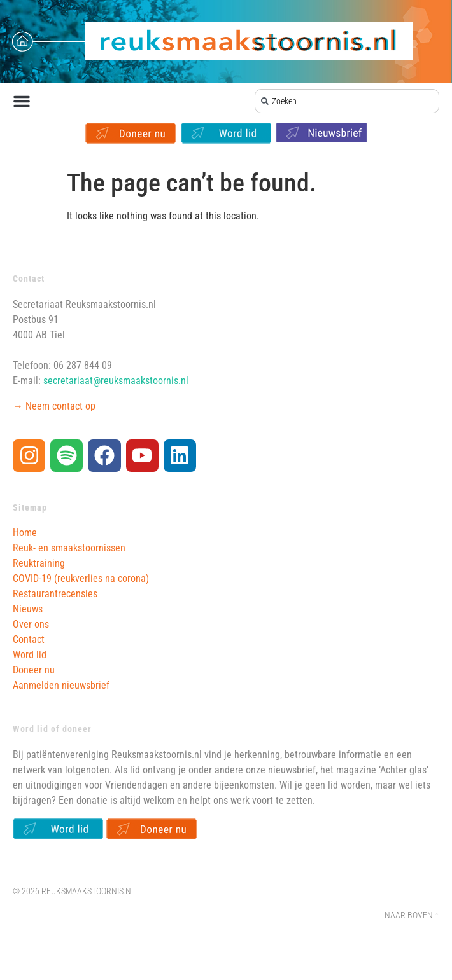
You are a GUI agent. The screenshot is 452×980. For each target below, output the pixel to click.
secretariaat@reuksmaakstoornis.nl (116, 381)
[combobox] (347, 101)
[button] (22, 101)
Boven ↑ (423, 915)
